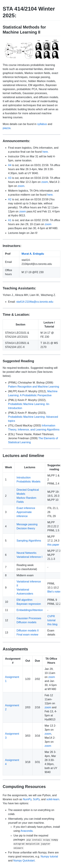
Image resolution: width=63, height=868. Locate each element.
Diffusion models (27, 622)
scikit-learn (53, 799)
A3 (10, 178)
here (45, 152)
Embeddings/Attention (30, 610)
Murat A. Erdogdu (33, 254)
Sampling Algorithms (29, 541)
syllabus (42, 124)
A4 (10, 165)
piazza (7, 128)
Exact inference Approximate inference (26, 512)
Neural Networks (27, 553)
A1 (10, 220)
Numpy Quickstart (24, 861)
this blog (52, 624)
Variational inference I (30, 557)
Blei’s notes (54, 592)
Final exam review (27, 635)
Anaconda (27, 831)
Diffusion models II (28, 631)
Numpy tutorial (49, 857)
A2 (10, 199)
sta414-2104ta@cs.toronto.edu (35, 302)
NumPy (27, 799)
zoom (45, 182)
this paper (53, 545)
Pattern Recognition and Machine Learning (34, 387)
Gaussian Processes (29, 618)
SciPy (36, 799)
